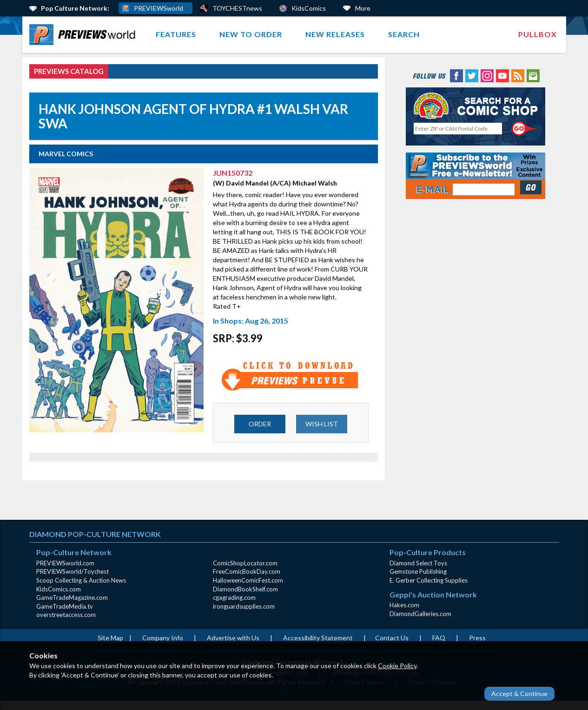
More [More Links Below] (363, 8)
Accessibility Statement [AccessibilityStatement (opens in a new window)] (318, 638)
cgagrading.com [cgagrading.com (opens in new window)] (234, 597)
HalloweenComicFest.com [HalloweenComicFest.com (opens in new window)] (248, 580)
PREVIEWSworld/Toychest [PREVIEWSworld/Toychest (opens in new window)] (73, 571)
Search (404, 34)
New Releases (335, 34)
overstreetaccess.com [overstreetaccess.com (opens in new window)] (66, 615)
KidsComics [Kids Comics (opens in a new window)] (309, 8)
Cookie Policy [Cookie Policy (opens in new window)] (397, 666)
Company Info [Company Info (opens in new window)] (163, 638)
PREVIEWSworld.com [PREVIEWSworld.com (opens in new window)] (65, 563)
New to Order (251, 34)
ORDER (260, 424)
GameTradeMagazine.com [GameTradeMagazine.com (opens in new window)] (72, 597)
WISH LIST (322, 424)
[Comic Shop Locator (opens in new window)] (476, 105)
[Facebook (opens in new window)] (456, 75)
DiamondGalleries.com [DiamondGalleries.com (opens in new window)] (420, 614)
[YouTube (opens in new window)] (502, 75)
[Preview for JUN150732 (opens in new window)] (291, 375)
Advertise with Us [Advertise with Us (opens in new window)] (233, 638)
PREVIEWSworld (159, 8)
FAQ (439, 638)
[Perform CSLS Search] (525, 129)
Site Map (110, 638)
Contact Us (392, 638)
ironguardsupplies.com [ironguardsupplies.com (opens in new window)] (244, 606)
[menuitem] (84, 35)
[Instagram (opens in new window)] (487, 75)
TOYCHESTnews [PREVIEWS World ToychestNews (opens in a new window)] (237, 8)
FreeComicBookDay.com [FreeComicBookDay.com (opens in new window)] (247, 571)
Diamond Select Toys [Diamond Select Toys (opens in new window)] (418, 563)
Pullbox (538, 34)
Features (176, 34)
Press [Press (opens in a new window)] (477, 638)
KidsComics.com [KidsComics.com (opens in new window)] (59, 589)
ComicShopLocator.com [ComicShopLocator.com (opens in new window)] (245, 563)
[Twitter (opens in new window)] (472, 75)
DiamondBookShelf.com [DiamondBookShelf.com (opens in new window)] (245, 589)
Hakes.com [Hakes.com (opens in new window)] (404, 605)
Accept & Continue (519, 693)
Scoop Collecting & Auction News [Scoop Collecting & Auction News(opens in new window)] (81, 580)
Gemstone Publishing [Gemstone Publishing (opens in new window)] (418, 571)
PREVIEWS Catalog (69, 71)
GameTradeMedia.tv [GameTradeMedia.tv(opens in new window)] (65, 606)
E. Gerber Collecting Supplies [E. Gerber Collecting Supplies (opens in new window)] (429, 580)
